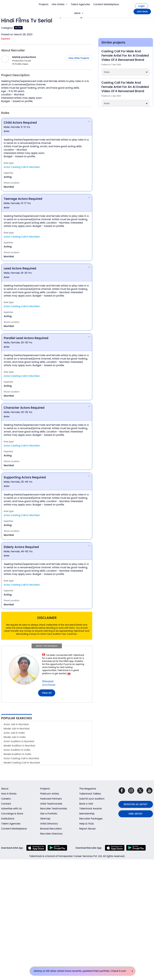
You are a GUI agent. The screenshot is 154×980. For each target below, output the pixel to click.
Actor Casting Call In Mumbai (21, 758)
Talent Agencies (80, 4)
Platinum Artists (50, 794)
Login (141, 6)
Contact (6, 804)
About (5, 789)
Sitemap (45, 819)
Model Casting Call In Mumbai (22, 763)
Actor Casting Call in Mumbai (22, 167)
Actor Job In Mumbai (16, 724)
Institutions (8, 819)
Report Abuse (87, 829)
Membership (87, 814)
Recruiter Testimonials (54, 809)
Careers (6, 799)
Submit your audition (92, 799)
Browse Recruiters (51, 829)
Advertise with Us (11, 809)
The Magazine (88, 789)
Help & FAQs (87, 824)
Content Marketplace (106, 4)
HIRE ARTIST (136, 814)
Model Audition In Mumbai (19, 746)
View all (47, 693)
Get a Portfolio (49, 814)
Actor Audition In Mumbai (19, 741)
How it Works (9, 794)
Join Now (142, 11)
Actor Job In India (14, 733)
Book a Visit (86, 804)
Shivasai (48, 681)
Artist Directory (49, 824)
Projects (44, 4)
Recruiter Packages (91, 819)
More (79, 13)
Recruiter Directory (51, 834)
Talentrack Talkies (90, 794)
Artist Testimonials (51, 804)
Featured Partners (51, 799)
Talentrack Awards (91, 809)
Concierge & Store (12, 814)
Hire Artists (60, 4)
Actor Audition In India (17, 750)
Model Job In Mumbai (17, 729)
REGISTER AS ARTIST (136, 804)
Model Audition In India (17, 754)
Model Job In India (15, 737)
